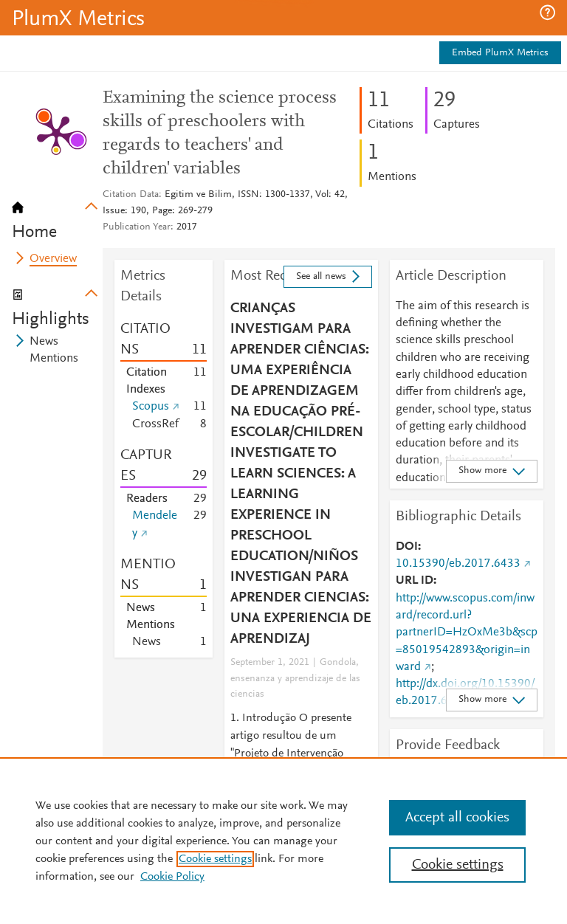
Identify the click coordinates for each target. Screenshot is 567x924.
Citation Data (131, 195)
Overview (53, 259)
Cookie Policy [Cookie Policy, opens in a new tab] (172, 877)
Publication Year (137, 227)
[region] (283, 841)
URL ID (415, 581)
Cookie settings (215, 859)
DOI (407, 547)
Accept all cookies (457, 818)
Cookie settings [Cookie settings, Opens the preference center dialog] (458, 865)
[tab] (57, 216)
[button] (547, 13)
